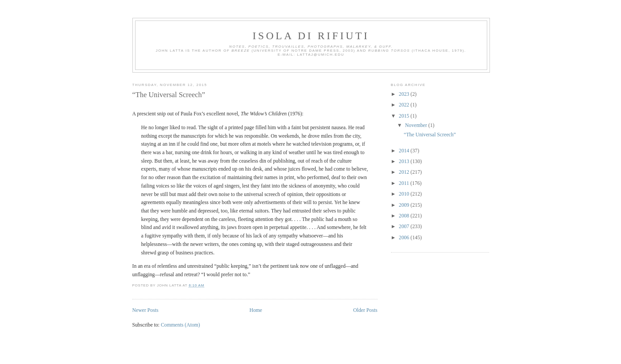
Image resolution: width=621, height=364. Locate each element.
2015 (405, 116)
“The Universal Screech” (169, 95)
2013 (405, 162)
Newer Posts (146, 310)
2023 (405, 94)
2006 (405, 238)
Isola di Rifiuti (311, 36)
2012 (405, 172)
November (417, 125)
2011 (405, 183)
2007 (405, 227)
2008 (405, 216)
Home (256, 310)
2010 (405, 194)
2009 (405, 205)
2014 (405, 151)
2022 (405, 105)
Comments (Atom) (181, 325)
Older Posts (365, 310)
